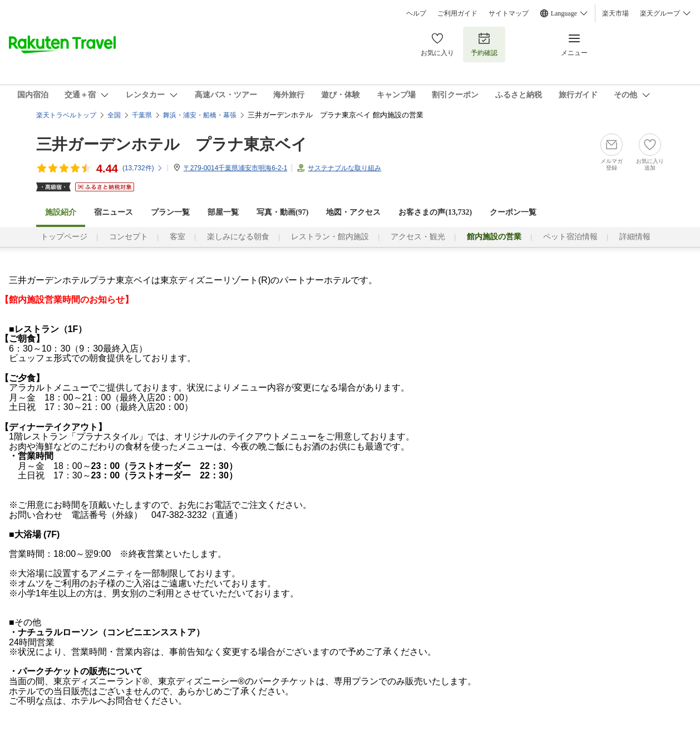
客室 (178, 237)
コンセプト (129, 237)
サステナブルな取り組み (344, 168)
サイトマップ (509, 13)
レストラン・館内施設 (330, 237)
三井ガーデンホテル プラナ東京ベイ (172, 144)
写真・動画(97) (282, 212)
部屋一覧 (223, 212)
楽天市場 (615, 13)
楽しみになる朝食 (238, 237)
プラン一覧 (170, 212)
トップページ (64, 237)
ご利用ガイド (457, 13)
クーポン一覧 (513, 212)
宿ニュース (114, 212)
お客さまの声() (435, 212)
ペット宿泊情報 (570, 237)
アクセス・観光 (418, 237)
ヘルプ (416, 13)
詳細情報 (635, 237)
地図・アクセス (353, 212)
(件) (143, 168)
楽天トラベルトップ (66, 115)
